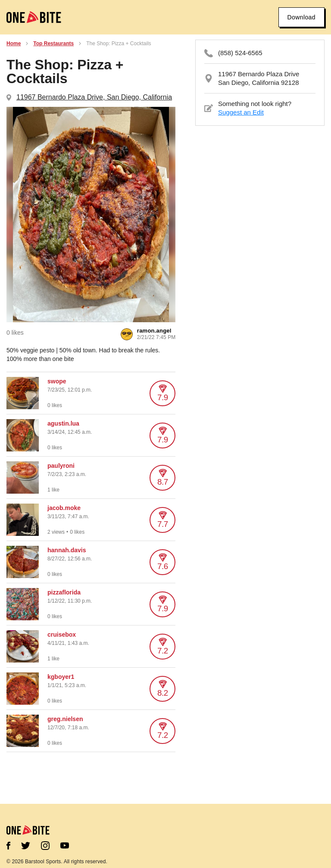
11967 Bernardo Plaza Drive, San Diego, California (94, 97)
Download (301, 17)
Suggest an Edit (241, 112)
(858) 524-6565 (240, 53)
